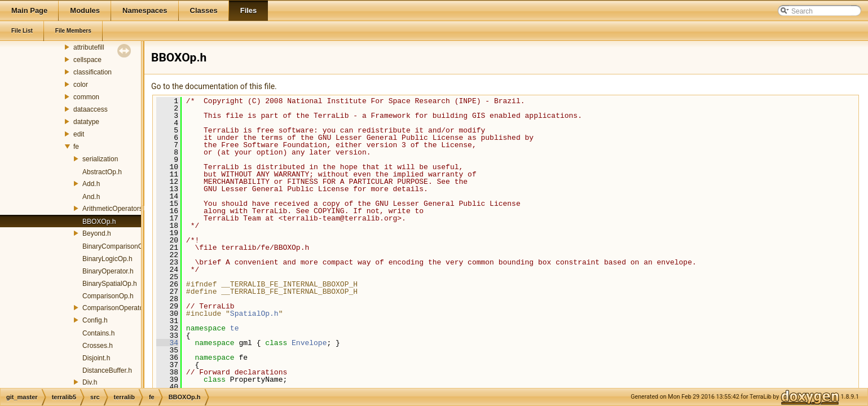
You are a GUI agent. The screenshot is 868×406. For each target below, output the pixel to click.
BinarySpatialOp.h (110, 284)
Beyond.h (97, 233)
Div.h (90, 382)
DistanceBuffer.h (107, 370)
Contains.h (98, 333)
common (86, 97)
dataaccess (91, 109)
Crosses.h (98, 346)
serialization (100, 159)
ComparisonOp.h (108, 296)
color (81, 85)
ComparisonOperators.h (118, 308)
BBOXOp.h (99, 222)
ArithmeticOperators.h (115, 209)
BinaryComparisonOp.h (118, 246)
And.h (91, 197)
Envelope (309, 343)
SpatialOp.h (254, 314)
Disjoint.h (96, 358)
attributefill (89, 47)
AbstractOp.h (102, 172)
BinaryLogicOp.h (107, 259)
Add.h (91, 184)
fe (76, 147)
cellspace (87, 60)
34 (167, 343)
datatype (86, 122)
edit (79, 134)
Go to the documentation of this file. (214, 86)
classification (92, 72)
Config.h (95, 320)
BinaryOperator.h (108, 271)
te (235, 328)
